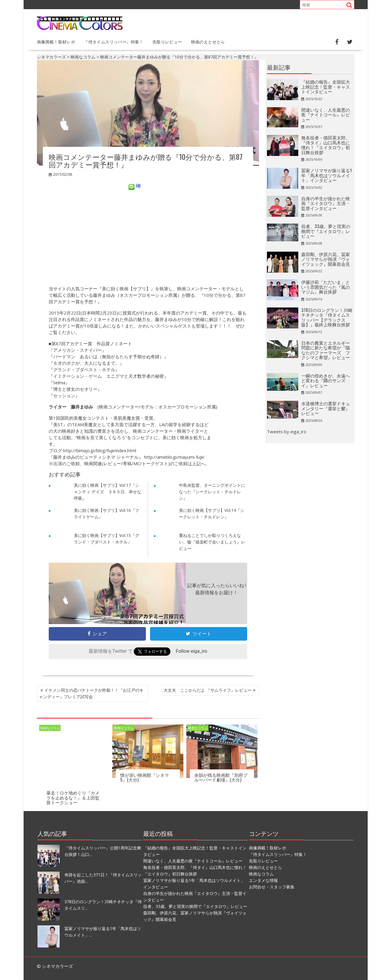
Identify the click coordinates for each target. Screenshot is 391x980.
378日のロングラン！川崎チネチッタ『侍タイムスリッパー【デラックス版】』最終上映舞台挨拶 (327, 317)
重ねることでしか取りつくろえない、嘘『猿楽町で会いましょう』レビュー (212, 542)
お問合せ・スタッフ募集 (272, 887)
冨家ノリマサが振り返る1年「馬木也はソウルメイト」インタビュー (326, 175)
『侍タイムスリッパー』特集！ (114, 41)
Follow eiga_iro (191, 651)
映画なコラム (50, 728)
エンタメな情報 (263, 880)
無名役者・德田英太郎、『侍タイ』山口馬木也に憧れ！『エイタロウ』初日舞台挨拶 (326, 145)
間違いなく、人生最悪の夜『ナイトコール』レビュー (326, 114)
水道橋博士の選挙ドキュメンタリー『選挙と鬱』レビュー (326, 408)
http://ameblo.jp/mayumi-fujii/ (174, 457)
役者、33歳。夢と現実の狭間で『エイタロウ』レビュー (326, 231)
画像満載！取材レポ (56, 41)
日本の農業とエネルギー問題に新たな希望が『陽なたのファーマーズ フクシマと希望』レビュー (326, 350)
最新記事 (279, 67)
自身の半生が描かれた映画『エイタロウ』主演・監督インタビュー (326, 203)
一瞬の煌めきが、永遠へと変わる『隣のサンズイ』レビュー (326, 380)
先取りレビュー (167, 41)
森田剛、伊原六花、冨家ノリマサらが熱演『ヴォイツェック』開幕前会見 (326, 259)
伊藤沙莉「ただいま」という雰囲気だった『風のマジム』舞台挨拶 (326, 287)
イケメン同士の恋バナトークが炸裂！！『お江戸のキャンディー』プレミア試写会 (91, 693)
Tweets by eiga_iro (287, 432)
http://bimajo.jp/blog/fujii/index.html (100, 450)
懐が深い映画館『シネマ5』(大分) (145, 777)
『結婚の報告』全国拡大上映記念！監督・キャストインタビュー (326, 86)
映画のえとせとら (208, 41)
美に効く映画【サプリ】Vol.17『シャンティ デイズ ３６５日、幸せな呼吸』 (107, 492)
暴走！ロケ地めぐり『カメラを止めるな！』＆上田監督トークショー (73, 797)
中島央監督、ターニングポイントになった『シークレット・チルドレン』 (212, 492)
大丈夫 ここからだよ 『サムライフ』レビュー (208, 690)
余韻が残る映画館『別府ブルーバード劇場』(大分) (221, 777)
